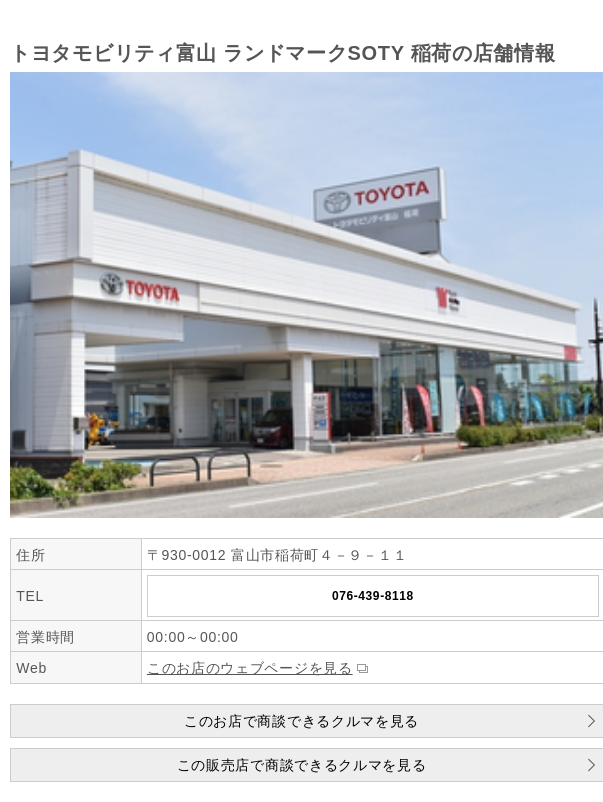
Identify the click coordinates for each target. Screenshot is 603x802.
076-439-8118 (373, 596)
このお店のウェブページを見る (250, 668)
